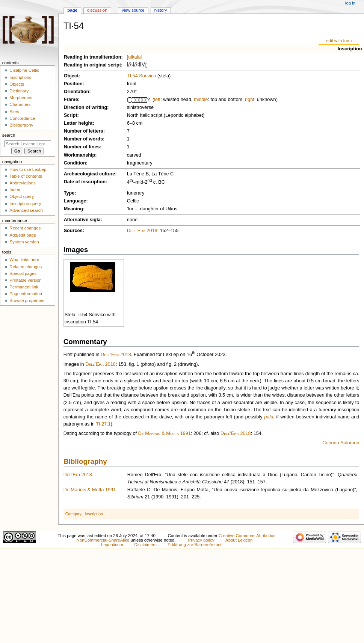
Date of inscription (85, 182)
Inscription (350, 49)
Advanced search (26, 210)
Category (73, 514)
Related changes (26, 267)
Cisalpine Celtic (24, 70)
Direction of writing (86, 107)
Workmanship (80, 155)
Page (72, 10)
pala (269, 417)
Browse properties (27, 300)
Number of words (83, 139)
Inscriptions (20, 77)
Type (69, 193)
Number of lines (82, 147)
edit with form (339, 41)
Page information (26, 294)
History (161, 10)
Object (71, 76)
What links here (24, 260)
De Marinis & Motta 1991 (165, 433)
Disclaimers (146, 545)
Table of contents (26, 176)
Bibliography (85, 461)
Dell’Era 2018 (142, 231)
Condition (75, 163)
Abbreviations (22, 183)
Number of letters (84, 131)
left (157, 100)
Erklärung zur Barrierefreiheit (195, 545)
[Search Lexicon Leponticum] (28, 144)
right (250, 100)
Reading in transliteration (93, 57)
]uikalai (134, 57)
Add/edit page (23, 235)
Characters (20, 104)
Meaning (73, 209)
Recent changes (25, 228)
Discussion (97, 10)
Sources (73, 231)
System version (24, 242)
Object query (22, 196)
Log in (350, 3)
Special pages (23, 273)
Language (75, 201)
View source (133, 10)
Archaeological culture (90, 174)
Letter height (78, 123)
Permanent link (24, 287)
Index (15, 190)
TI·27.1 (103, 424)
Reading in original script (92, 65)
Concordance (22, 118)
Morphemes (21, 98)
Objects (17, 84)
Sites (14, 112)
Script (71, 115)
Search (9, 135)
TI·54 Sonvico (142, 76)
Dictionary (19, 91)
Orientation (77, 92)
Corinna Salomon (341, 443)
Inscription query (25, 204)
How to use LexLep (28, 169)
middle (201, 100)
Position (73, 84)
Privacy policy (201, 540)
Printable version (25, 280)
